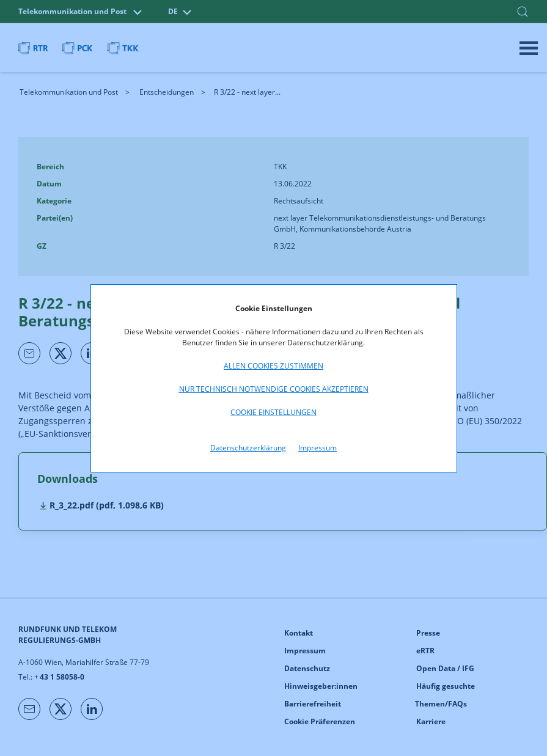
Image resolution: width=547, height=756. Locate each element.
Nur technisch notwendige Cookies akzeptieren (274, 389)
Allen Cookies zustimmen (273, 366)
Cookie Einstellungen (273, 412)
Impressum (318, 448)
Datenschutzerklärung (248, 448)
